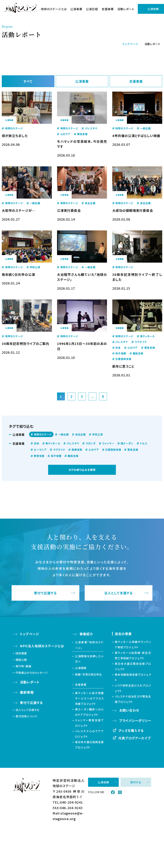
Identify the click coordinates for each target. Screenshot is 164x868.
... (93, 396)
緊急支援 (133, 450)
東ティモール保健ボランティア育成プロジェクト (133, 644)
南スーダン (127, 443)
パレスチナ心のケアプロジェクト (89, 734)
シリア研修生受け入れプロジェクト (133, 688)
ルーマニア (40, 450)
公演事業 (76, 9)
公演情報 (81, 668)
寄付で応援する (46, 593)
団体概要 (21, 653)
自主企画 (80, 434)
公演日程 (92, 9)
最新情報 (27, 692)
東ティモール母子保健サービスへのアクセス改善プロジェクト (89, 698)
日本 (37, 443)
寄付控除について (26, 716)
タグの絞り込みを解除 (82, 470)
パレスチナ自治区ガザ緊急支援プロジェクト (133, 699)
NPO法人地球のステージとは (42, 646)
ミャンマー (108, 443)
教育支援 (39, 456)
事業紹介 (86, 634)
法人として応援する (27, 710)
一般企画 (64, 434)
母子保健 (56, 456)
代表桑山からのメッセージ (32, 673)
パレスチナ (73, 443)
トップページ (130, 44)
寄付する (136, 782)
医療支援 (77, 450)
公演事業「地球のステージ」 (89, 645)
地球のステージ (43, 434)
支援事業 (108, 9)
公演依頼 (103, 782)
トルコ (144, 443)
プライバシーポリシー (135, 720)
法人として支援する (119, 593)
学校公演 (97, 434)
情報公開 (21, 660)
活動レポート (126, 9)
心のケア (94, 450)
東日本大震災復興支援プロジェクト (89, 745)
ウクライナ (59, 450)
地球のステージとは (54, 9)
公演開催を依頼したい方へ (89, 659)
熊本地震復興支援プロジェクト (133, 677)
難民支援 (73, 456)
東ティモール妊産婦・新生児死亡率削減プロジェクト (133, 655)
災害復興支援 (113, 450)
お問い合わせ (129, 710)
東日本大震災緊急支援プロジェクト (133, 666)
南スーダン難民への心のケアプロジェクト (89, 712)
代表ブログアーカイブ (135, 738)
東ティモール (53, 443)
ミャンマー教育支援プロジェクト (89, 723)
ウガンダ (91, 443)
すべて (28, 81)
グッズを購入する (131, 730)
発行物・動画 (23, 666)
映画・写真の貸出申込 (89, 674)
